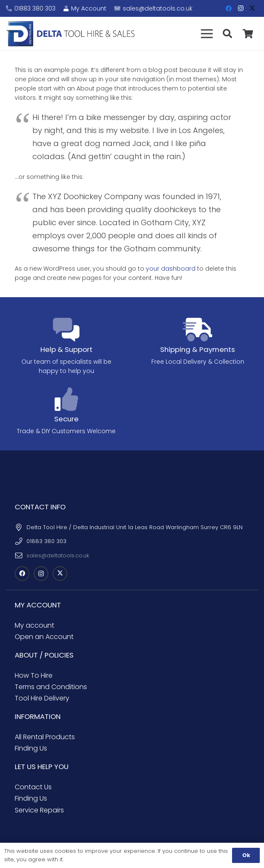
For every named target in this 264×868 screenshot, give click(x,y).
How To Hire (34, 675)
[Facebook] (229, 8)
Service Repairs (39, 810)
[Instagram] (240, 8)
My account (34, 625)
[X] (252, 8)
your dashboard (171, 269)
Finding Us (31, 748)
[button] (207, 34)
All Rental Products (45, 737)
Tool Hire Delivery (42, 698)
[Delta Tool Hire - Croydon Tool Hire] (70, 34)
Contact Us (33, 787)
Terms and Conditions (51, 687)
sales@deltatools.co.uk (58, 555)
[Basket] (248, 34)
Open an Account (44, 637)
